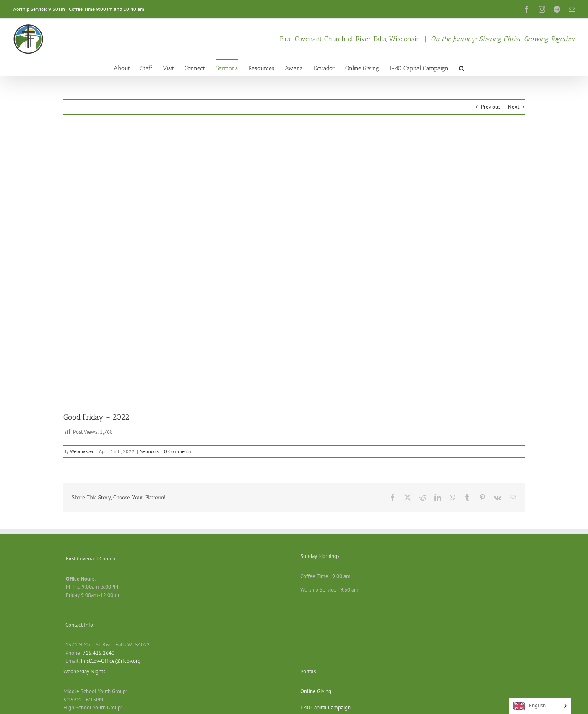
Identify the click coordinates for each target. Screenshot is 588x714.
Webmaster (82, 451)
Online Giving (316, 691)
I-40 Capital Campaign (325, 707)
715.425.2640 (99, 653)
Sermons (149, 451)
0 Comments (178, 451)
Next (514, 107)
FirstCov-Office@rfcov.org (111, 661)
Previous (491, 107)
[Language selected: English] (540, 706)
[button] (462, 68)
